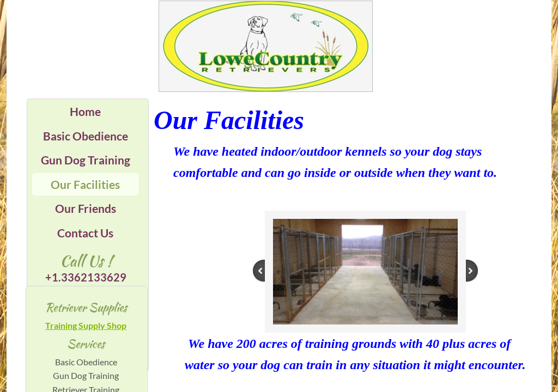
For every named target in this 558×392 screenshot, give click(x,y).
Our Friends (86, 208)
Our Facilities (85, 184)
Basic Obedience (86, 136)
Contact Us (85, 233)
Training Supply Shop (86, 325)
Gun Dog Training (86, 160)
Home (85, 111)
